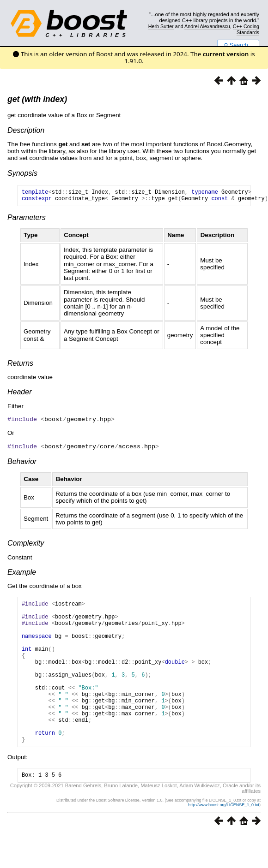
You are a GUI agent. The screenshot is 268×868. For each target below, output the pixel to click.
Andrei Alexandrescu (207, 26)
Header (19, 395)
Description (26, 130)
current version (226, 54)
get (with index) (37, 99)
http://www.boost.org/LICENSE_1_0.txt (224, 838)
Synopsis (22, 173)
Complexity (26, 545)
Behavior (22, 463)
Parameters (27, 220)
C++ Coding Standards (246, 29)
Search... (238, 45)
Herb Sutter (161, 26)
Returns (20, 366)
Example (22, 574)
